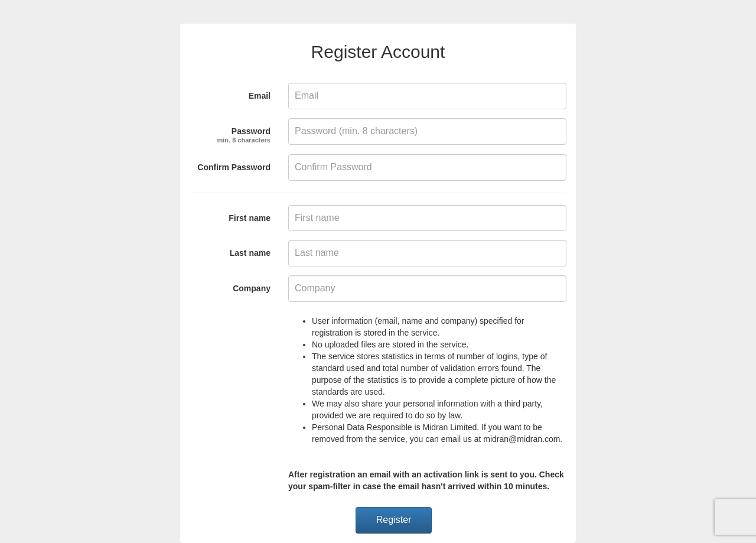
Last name (250, 253)
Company (252, 288)
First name (250, 218)
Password (244, 133)
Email (260, 96)
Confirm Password (234, 167)
